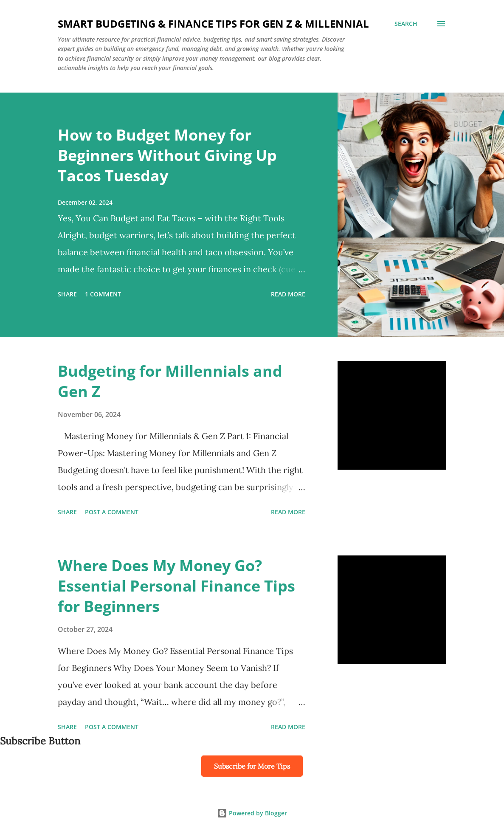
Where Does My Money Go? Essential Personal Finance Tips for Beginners (176, 586)
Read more (288, 294)
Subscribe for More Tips (252, 766)
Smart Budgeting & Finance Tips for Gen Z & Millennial (213, 24)
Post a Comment (112, 512)
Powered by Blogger (252, 813)
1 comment (103, 294)
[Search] (406, 24)
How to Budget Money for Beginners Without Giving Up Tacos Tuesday (167, 155)
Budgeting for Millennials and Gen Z (170, 381)
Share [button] (67, 294)
